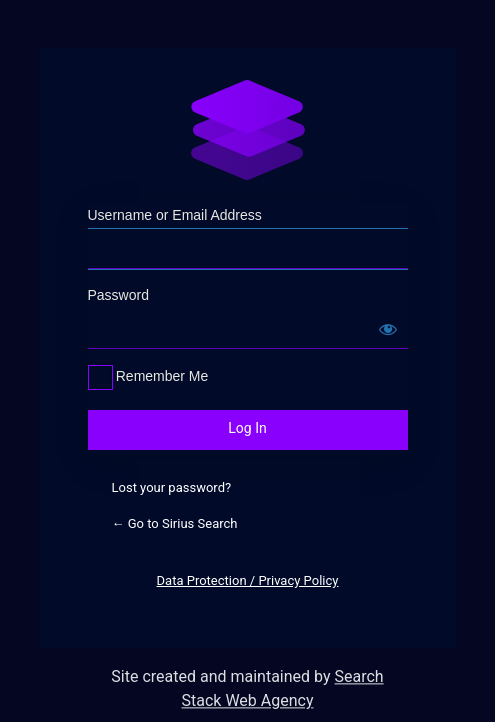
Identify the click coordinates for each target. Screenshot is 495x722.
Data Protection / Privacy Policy (248, 580)
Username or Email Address (175, 215)
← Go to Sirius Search (175, 523)
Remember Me (162, 376)
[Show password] (388, 329)
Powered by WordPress (248, 130)
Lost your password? (172, 487)
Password (118, 295)
